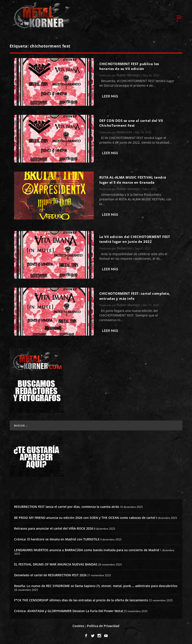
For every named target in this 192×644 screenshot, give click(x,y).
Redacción (124, 131)
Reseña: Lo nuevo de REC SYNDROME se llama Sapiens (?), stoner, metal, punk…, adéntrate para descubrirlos (96, 585)
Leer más (110, 95)
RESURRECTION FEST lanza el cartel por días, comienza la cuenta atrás (67, 506)
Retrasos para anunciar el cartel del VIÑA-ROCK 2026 (54, 527)
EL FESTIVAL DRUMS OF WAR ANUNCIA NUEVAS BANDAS (56, 563)
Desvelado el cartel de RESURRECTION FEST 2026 (50, 574)
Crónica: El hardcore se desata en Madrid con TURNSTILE (57, 538)
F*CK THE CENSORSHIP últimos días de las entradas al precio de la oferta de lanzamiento (81, 599)
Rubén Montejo (128, 74)
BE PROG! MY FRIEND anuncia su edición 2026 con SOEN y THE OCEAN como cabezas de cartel (85, 516)
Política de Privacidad (103, 625)
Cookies (78, 625)
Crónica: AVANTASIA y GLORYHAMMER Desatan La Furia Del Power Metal (69, 610)
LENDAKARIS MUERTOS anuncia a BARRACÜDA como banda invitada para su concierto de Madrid (87, 549)
